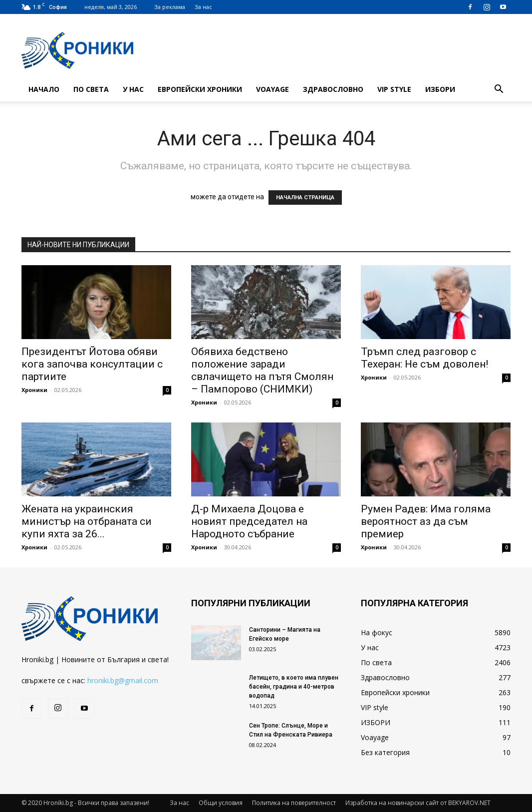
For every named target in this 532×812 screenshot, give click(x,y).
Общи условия (221, 803)
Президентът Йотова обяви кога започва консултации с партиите (92, 364)
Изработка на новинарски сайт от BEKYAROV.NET (418, 803)
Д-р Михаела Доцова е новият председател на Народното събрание (249, 521)
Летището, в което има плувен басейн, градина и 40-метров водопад (294, 687)
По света (91, 89)
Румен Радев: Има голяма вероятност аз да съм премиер (426, 521)
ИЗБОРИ (440, 89)
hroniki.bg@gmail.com (123, 680)
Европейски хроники (200, 89)
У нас (133, 89)
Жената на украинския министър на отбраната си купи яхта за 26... (87, 521)
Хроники (34, 390)
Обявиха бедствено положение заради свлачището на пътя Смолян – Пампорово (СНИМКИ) (262, 370)
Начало (44, 89)
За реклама (170, 7)
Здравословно (333, 89)
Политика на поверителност (294, 803)
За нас (203, 7)
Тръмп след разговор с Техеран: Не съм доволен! (424, 358)
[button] (499, 90)
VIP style (394, 89)
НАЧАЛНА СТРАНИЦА (305, 198)
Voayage (272, 89)
